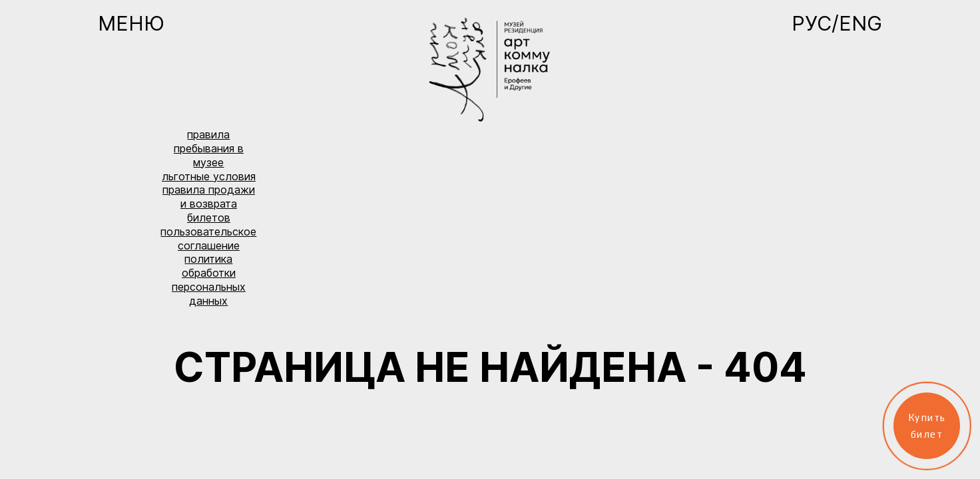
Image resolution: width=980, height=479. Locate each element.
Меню (131, 23)
